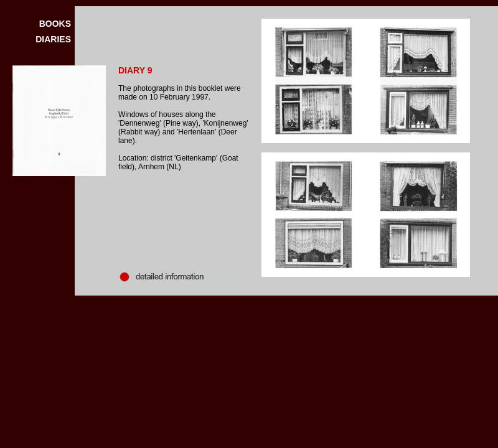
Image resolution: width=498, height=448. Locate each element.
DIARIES (53, 39)
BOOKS (55, 24)
